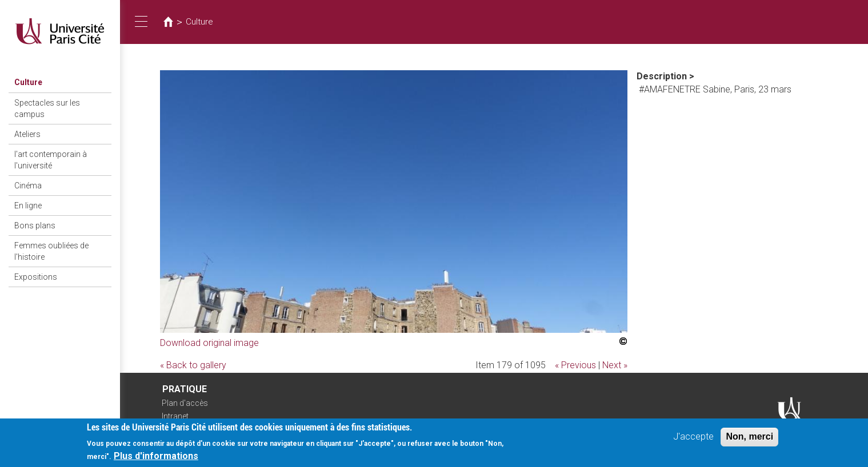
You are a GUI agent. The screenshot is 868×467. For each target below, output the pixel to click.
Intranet (175, 416)
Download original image (209, 343)
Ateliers (27, 134)
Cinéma (28, 186)
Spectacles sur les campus (47, 108)
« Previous (575, 365)
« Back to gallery (193, 365)
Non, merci (749, 439)
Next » (615, 365)
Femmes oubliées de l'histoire (51, 251)
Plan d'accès (185, 403)
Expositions (36, 277)
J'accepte (693, 439)
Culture (28, 82)
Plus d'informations (156, 459)
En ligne (28, 206)
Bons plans (35, 226)
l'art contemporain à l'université (51, 160)
